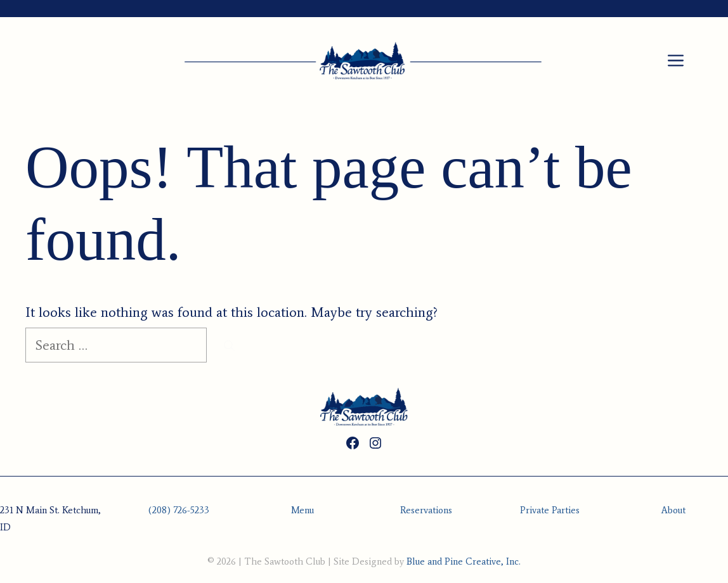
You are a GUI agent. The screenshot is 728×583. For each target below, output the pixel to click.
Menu (302, 510)
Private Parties (550, 510)
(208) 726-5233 (179, 510)
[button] (676, 61)
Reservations (426, 510)
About (673, 510)
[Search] (229, 346)
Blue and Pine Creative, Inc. (464, 561)
